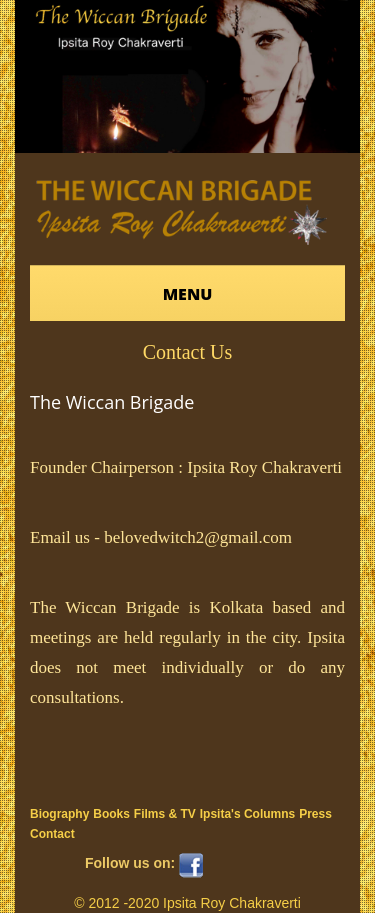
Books (111, 814)
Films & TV (165, 814)
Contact (52, 834)
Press (315, 814)
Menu (188, 294)
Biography (59, 814)
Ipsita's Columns (248, 814)
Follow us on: (130, 863)
